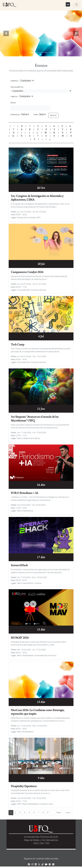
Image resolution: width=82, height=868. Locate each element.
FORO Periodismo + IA (25, 492)
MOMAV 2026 (20, 636)
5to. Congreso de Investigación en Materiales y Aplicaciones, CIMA (37, 198)
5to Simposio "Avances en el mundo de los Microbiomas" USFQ (35, 418)
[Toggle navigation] (76, 4)
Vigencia (14, 96)
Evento (13, 103)
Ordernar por (15, 115)
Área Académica (17, 87)
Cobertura (14, 81)
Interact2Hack (19, 564)
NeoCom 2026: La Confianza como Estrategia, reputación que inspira (38, 710)
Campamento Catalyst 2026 (27, 272)
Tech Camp (18, 344)
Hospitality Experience (24, 784)
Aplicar (53, 115)
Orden (36, 115)
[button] (6, 33)
